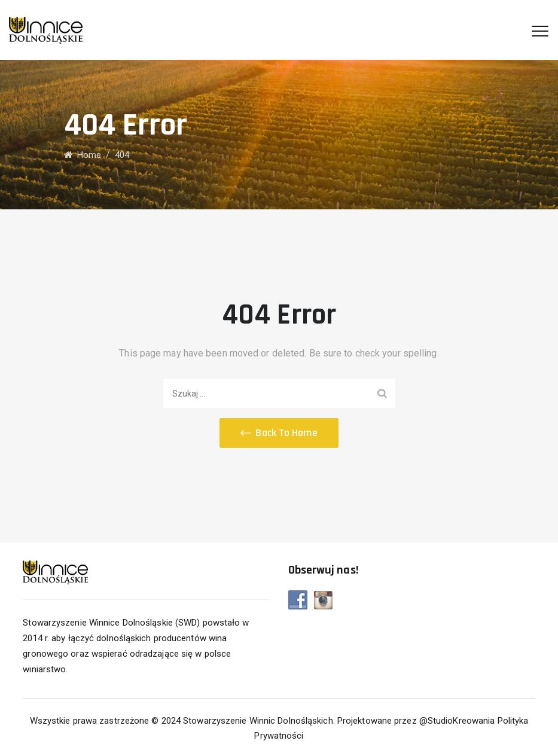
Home (83, 155)
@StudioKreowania (457, 721)
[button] (279, 433)
